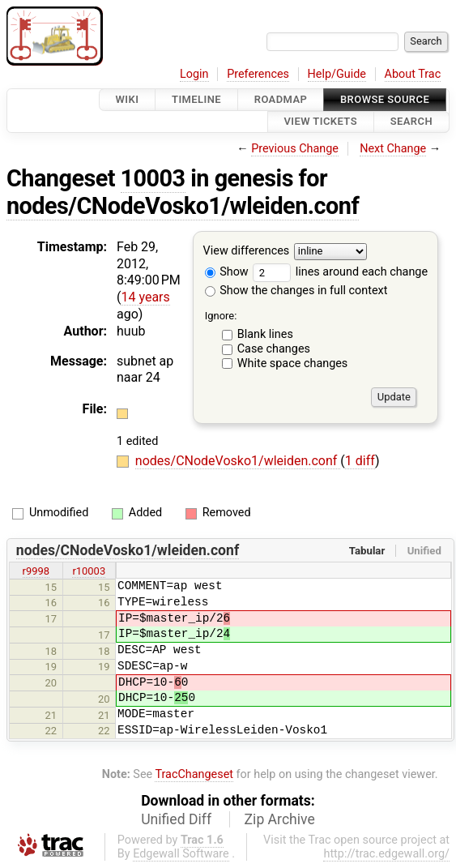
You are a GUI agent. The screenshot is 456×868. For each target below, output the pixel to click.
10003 (153, 178)
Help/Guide (337, 74)
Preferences (258, 74)
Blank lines (265, 334)
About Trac (413, 74)
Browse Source (385, 99)
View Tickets (321, 122)
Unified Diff (176, 819)
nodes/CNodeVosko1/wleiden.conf (183, 206)
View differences (247, 251)
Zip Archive (280, 819)
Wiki (128, 99)
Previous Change (295, 149)
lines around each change (340, 272)
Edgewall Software (181, 854)
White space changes (293, 363)
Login (194, 74)
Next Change (393, 149)
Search (411, 122)
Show (227, 272)
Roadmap (281, 99)
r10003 (89, 571)
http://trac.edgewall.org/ (386, 854)
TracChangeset (194, 774)
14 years (145, 297)
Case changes (274, 349)
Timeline (196, 99)
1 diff (360, 461)
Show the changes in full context (296, 291)
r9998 (36, 571)
